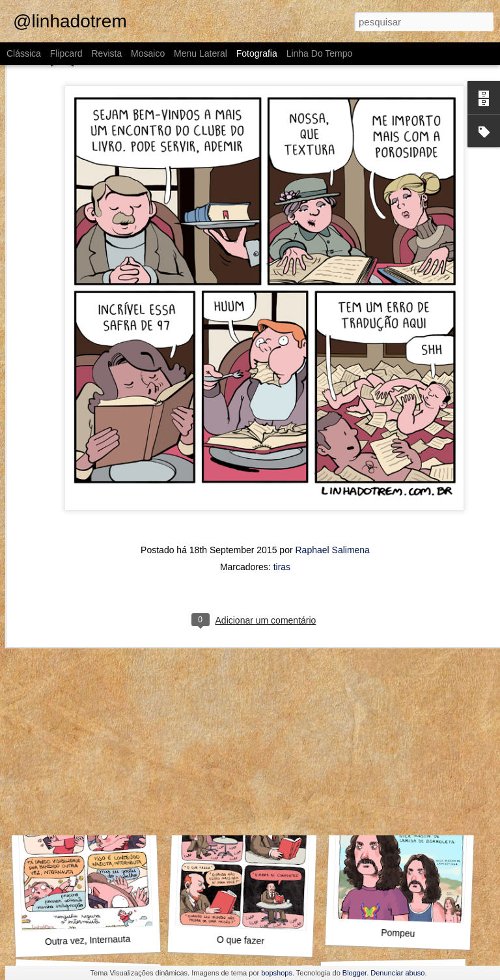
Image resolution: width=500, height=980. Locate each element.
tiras (282, 475)
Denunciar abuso (397, 973)
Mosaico (148, 53)
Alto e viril (83, 763)
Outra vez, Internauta (88, 941)
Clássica (24, 53)
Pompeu (398, 933)
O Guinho (238, 757)
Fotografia (257, 53)
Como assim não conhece (406, 756)
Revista (106, 53)
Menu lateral (201, 53)
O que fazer (241, 941)
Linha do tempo (320, 53)
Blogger (354, 973)
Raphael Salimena (333, 458)
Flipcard (66, 53)
